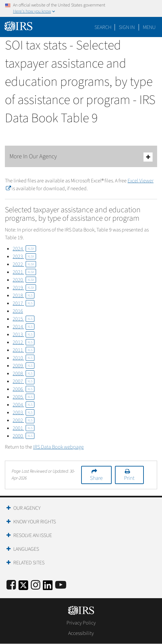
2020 (24, 280)
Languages (26, 549)
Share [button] (96, 478)
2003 (24, 413)
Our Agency (27, 508)
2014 (24, 327)
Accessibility (81, 633)
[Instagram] (36, 585)
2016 (18, 311)
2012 (24, 342)
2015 (24, 319)
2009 (24, 366)
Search (103, 27)
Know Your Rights (35, 522)
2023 (24, 256)
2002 (24, 420)
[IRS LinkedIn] (48, 587)
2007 (24, 381)
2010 (24, 358)
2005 (24, 397)
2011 (24, 350)
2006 (24, 389)
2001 (24, 428)
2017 (24, 303)
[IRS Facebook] (11, 585)
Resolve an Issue (33, 535)
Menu (149, 27)
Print (129, 478)
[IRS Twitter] (23, 587)
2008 (24, 374)
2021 (24, 272)
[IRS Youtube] (61, 585)
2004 (24, 405)
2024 (24, 249)
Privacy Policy (81, 623)
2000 (24, 436)
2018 (24, 296)
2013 (24, 335)
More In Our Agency (81, 157)
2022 (24, 264)
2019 (24, 288)
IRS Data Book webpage (58, 447)
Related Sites (29, 563)
